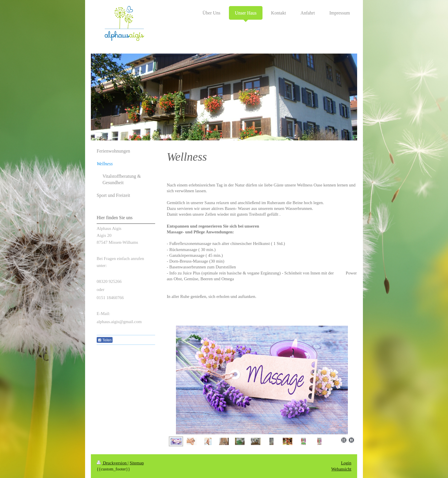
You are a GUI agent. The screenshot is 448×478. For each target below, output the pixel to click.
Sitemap (137, 463)
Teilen (105, 340)
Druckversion (112, 463)
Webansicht (341, 469)
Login (346, 463)
